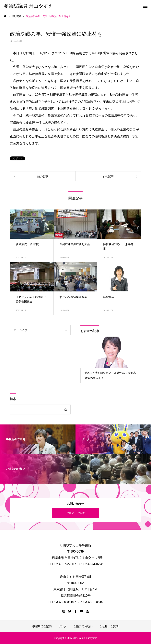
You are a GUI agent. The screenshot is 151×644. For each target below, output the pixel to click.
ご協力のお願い (83, 626)
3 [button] (115, 363)
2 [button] (111, 363)
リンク (63, 626)
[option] (111, 360)
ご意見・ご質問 (75, 513)
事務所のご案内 (42, 626)
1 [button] (108, 363)
